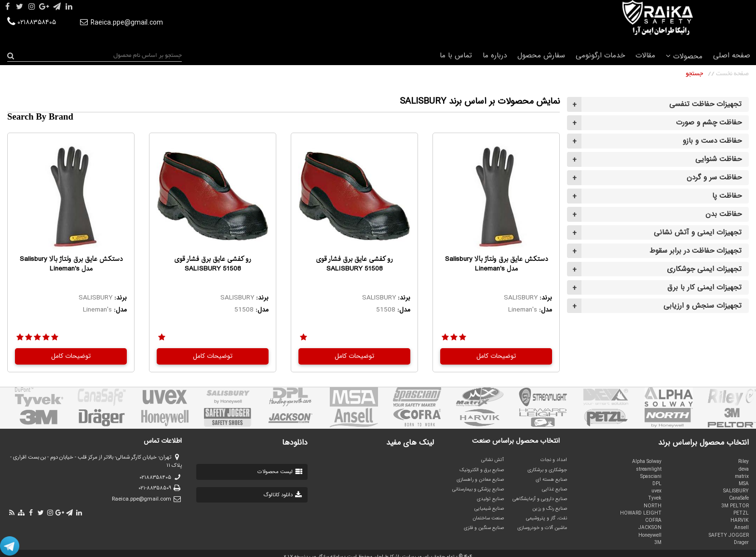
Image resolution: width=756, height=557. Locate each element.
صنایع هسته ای (551, 479)
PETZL (741, 513)
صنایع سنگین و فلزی (484, 528)
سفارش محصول (541, 55)
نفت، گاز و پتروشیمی (547, 518)
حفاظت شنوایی (718, 159)
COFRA (653, 520)
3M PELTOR (735, 506)
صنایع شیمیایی (489, 508)
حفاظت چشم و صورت (709, 122)
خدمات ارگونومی (600, 55)
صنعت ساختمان (488, 518)
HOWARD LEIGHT (641, 513)
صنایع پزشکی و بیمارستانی (478, 489)
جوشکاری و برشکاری (547, 470)
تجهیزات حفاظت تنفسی (705, 104)
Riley (743, 462)
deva (744, 469)
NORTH (653, 506)
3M (658, 543)
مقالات (645, 55)
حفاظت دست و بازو (712, 141)
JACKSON (650, 528)
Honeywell (650, 535)
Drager (741, 543)
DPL (657, 484)
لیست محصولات (280, 472)
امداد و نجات (554, 460)
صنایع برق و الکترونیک (482, 470)
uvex (656, 491)
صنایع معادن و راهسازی (480, 479)
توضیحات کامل (496, 356)
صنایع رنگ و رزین (550, 508)
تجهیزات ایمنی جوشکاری (704, 269)
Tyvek (655, 498)
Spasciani (651, 476)
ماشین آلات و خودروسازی (542, 528)
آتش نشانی (493, 460)
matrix (742, 476)
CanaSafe (739, 498)
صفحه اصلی (732, 55)
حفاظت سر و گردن (714, 177)
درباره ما (495, 55)
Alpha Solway (647, 462)
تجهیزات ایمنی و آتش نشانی (698, 232)
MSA (744, 484)
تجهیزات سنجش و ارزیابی (702, 306)
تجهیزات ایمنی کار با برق (704, 287)
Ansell (742, 528)
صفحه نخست (732, 74)
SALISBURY (736, 491)
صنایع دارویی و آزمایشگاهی (540, 499)
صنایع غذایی (554, 489)
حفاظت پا (727, 196)
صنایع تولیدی (490, 499)
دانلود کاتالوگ (283, 495)
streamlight (649, 469)
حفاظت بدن (723, 214)
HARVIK (740, 520)
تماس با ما (456, 55)
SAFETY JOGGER (729, 535)
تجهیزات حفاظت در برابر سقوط (695, 251)
